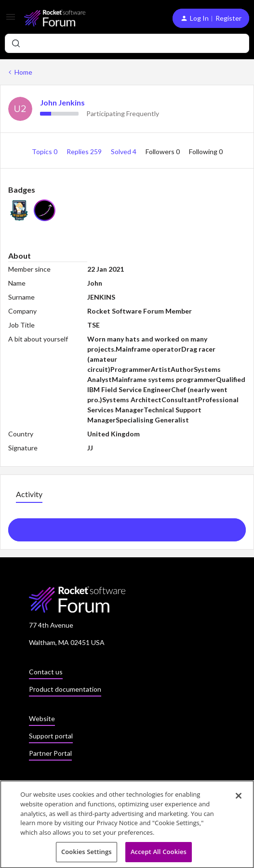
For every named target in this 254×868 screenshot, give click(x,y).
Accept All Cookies (159, 854)
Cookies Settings (87, 854)
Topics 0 (45, 151)
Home (23, 72)
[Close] (239, 798)
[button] (11, 20)
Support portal (51, 736)
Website (42, 718)
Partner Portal (50, 753)
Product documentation (65, 689)
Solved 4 (124, 151)
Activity (29, 494)
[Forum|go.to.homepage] (55, 18)
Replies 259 (85, 151)
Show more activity (127, 527)
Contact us (46, 672)
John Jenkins (62, 102)
